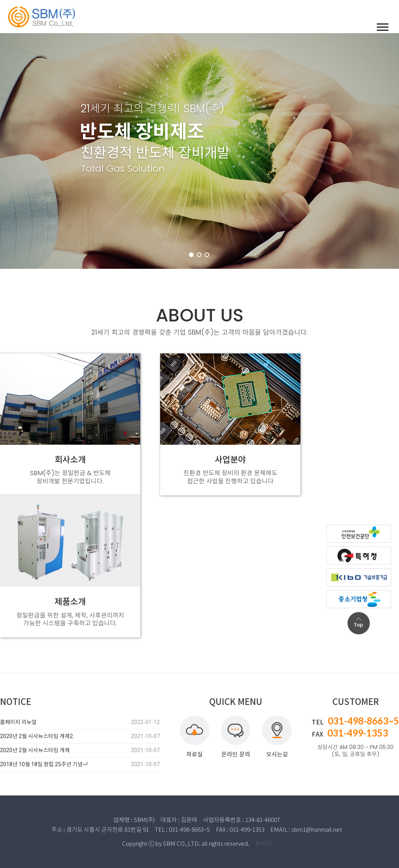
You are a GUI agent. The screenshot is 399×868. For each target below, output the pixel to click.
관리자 (263, 844)
